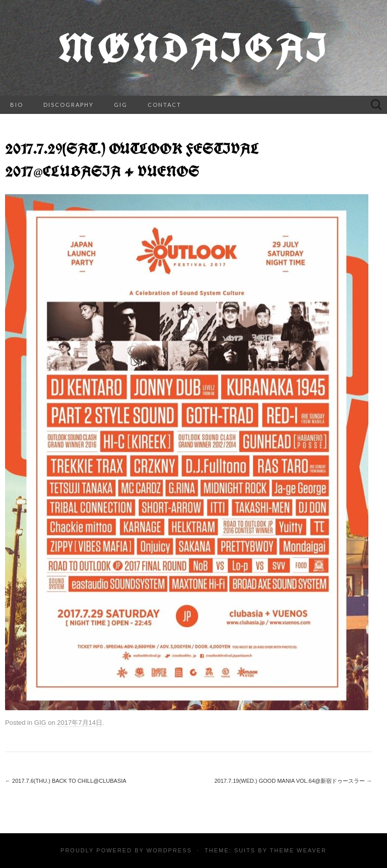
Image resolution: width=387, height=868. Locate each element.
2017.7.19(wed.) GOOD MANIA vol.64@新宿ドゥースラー (293, 781)
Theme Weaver (298, 850)
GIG (121, 105)
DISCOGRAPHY (69, 105)
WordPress (169, 850)
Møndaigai (193, 48)
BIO (17, 105)
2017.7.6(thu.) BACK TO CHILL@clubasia (66, 781)
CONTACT (165, 105)
